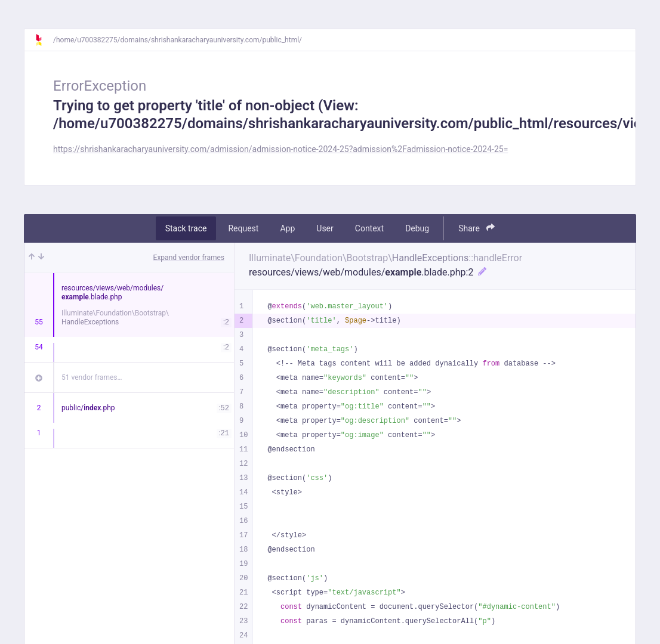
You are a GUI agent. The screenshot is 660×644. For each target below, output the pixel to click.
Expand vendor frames (189, 258)
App (287, 228)
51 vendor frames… (92, 377)
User (325, 228)
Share (477, 228)
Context (369, 228)
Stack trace (186, 228)
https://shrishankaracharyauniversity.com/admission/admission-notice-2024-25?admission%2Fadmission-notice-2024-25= (280, 149)
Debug (417, 228)
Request (243, 228)
